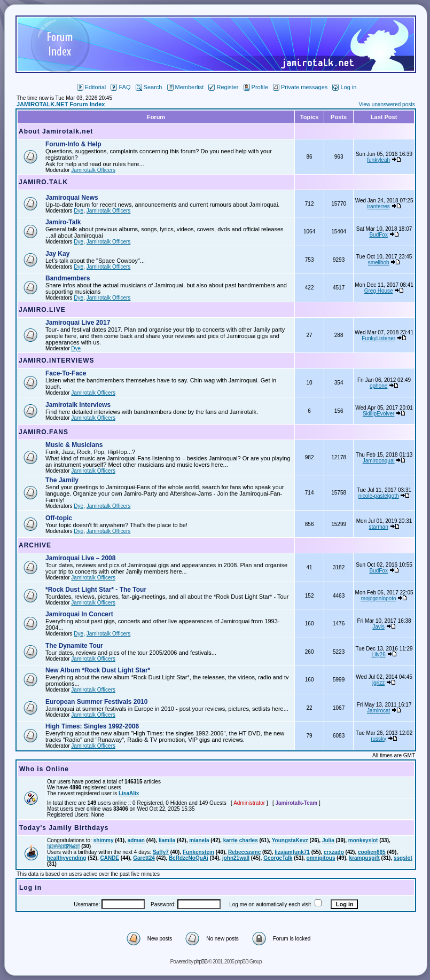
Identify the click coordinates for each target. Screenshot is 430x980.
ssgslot (403, 858)
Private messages (300, 87)
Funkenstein (198, 852)
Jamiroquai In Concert (79, 614)
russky (378, 739)
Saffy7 (161, 852)
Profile (256, 87)
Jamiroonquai (379, 461)
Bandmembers (68, 278)
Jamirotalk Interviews (78, 405)
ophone (378, 386)
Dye (79, 211)
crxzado (334, 852)
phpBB (201, 962)
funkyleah (378, 160)
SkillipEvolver (378, 414)
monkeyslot (363, 840)
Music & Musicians (74, 445)
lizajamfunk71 (292, 852)
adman (136, 840)
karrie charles (241, 840)
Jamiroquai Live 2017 (78, 323)
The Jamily (62, 480)
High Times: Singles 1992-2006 (92, 726)
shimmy (104, 840)
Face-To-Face (66, 373)
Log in (344, 87)
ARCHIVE (35, 545)
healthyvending (67, 858)
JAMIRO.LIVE (42, 310)
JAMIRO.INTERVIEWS (56, 360)
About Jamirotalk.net (56, 131)
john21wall (236, 858)
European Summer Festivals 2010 (96, 702)
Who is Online (44, 769)
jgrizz (378, 683)
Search (149, 87)
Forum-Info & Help (73, 144)
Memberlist (186, 87)
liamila (167, 840)
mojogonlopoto (379, 598)
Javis (378, 627)
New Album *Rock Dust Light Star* (98, 670)
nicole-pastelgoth (379, 496)
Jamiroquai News (72, 198)
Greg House (379, 291)
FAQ (120, 87)
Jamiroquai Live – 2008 (80, 558)
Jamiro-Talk (63, 222)
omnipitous (321, 858)
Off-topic (59, 518)
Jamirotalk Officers (93, 170)
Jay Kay (57, 254)
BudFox (378, 235)
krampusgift (365, 858)
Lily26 (379, 654)
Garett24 (144, 858)
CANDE (110, 858)
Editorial (92, 87)
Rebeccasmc (244, 852)
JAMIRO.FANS (44, 432)
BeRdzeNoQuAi (189, 858)
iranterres (379, 206)
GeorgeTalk (278, 858)
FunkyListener (378, 338)
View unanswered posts (387, 104)
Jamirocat (378, 711)
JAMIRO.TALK (43, 182)
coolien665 (372, 852)
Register (223, 87)
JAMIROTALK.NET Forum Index (61, 104)
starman (379, 527)
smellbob (379, 262)
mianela (199, 840)
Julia (328, 840)
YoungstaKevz (290, 840)
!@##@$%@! (64, 846)
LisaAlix (129, 793)
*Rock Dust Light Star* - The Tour (96, 590)
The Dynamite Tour (74, 646)
